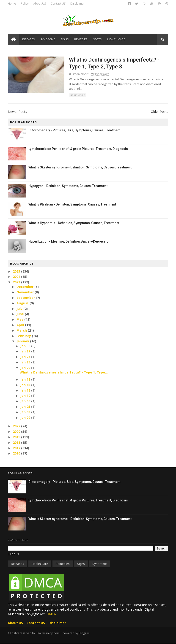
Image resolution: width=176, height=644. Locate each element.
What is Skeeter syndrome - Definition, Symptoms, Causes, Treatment (80, 167)
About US (40, 3)
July (20, 309)
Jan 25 (26, 362)
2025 (17, 271)
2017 (17, 448)
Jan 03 (26, 412)
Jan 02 (26, 418)
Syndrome (48, 39)
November (26, 292)
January (23, 341)
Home (12, 3)
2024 (17, 277)
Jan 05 (26, 407)
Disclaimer (78, 3)
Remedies (81, 39)
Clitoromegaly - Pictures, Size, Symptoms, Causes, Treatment (74, 130)
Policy (25, 3)
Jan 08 (26, 401)
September (26, 298)
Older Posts (159, 112)
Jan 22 (26, 368)
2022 (17, 426)
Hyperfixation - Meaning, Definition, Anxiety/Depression (69, 241)
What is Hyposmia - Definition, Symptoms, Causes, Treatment (74, 223)
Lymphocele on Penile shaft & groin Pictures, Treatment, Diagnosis (78, 149)
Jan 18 (26, 379)
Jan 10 (26, 396)
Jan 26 (26, 357)
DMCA (51, 614)
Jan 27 (26, 351)
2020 (17, 432)
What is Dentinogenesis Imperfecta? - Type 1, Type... (64, 372)
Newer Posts (17, 112)
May (20, 319)
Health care (116, 39)
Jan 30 (26, 346)
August (23, 303)
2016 (17, 453)
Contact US (58, 3)
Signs (65, 39)
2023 (17, 282)
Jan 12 (26, 390)
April (21, 325)
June (21, 314)
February (24, 336)
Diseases (28, 39)
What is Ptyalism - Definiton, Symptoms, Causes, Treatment (72, 204)
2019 (17, 437)
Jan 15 (26, 385)
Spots (97, 39)
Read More (78, 95)
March (22, 330)
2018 (17, 442)
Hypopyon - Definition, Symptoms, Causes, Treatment (68, 186)
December (25, 287)
